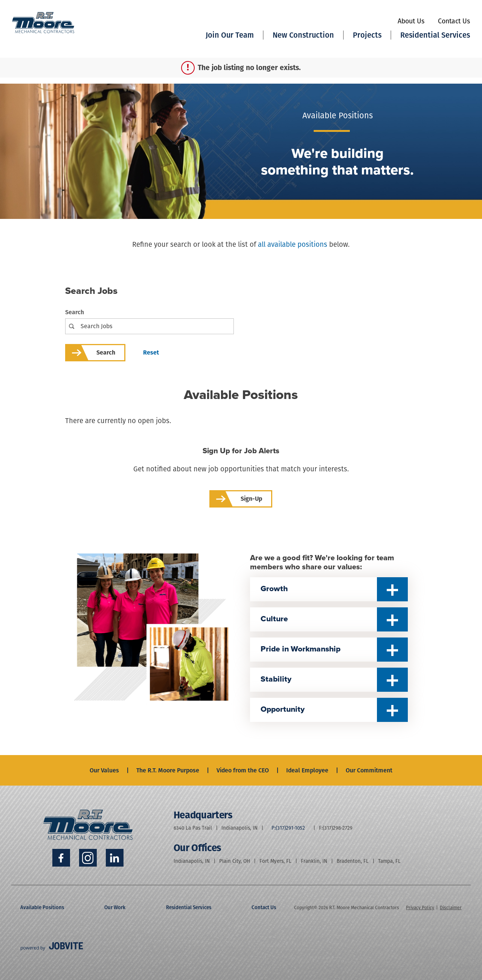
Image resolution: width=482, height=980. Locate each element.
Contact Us (454, 21)
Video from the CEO (243, 770)
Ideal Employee (307, 770)
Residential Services (189, 908)
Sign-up (251, 499)
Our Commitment (369, 770)
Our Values (104, 770)
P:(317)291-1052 (288, 828)
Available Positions (42, 908)
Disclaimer (451, 908)
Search (75, 312)
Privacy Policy (420, 908)
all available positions (293, 245)
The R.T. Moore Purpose (168, 770)
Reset (151, 352)
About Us (411, 21)
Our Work (115, 908)
